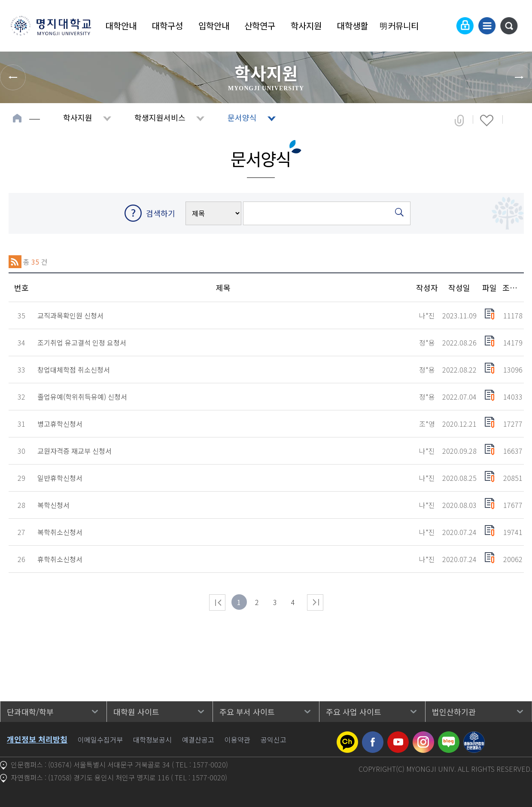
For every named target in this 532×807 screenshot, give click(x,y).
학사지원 (306, 26)
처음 (217, 602)
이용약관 (237, 740)
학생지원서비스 (160, 117)
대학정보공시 (152, 740)
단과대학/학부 (30, 712)
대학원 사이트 (136, 712)
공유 (459, 120)
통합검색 (509, 26)
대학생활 (353, 26)
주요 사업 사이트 (354, 712)
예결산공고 (198, 740)
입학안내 (214, 26)
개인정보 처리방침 (37, 739)
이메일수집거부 (100, 740)
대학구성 (167, 26)
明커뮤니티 (399, 26)
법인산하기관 (454, 712)
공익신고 (274, 740)
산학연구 (260, 26)
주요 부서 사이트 (247, 712)
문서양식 (242, 117)
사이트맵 (487, 26)
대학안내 (121, 26)
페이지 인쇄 (515, 120)
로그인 (465, 26)
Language (444, 26)
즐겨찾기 (487, 120)
